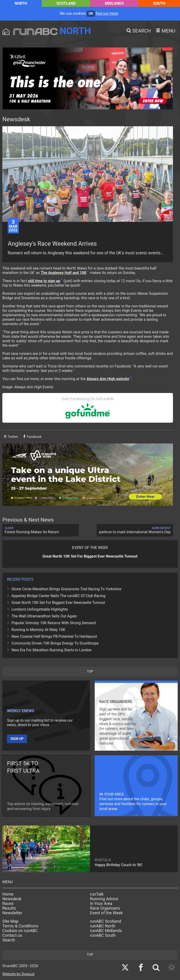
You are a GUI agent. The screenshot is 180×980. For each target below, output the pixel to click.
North (21, 3)
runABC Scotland (106, 921)
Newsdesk (12, 899)
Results (9, 908)
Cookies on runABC (20, 931)
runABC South (103, 935)
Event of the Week (106, 913)
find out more (107, 13)
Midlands (114, 3)
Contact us (12, 935)
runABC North (103, 926)
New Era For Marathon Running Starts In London (52, 650)
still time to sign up (44, 281)
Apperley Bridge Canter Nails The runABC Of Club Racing (58, 596)
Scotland (66, 3)
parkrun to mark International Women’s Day (135, 530)
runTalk (97, 894)
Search (9, 940)
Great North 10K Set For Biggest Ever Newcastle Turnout (58, 603)
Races (8, 904)
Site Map (10, 921)
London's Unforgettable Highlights (40, 609)
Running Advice (104, 899)
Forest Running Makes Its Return (41, 530)
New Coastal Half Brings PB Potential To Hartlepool (54, 636)
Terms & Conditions (20, 926)
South (159, 3)
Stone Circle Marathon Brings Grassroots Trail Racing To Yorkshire (66, 589)
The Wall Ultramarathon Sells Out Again (44, 616)
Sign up (17, 739)
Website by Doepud (18, 974)
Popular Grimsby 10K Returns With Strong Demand (54, 623)
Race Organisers (105, 908)
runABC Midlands (106, 931)
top (90, 672)
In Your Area (101, 904)
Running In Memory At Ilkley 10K (38, 630)
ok (91, 14)
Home (8, 894)
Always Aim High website (108, 379)
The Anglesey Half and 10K (64, 273)
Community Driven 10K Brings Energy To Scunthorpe (55, 643)
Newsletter (12, 913)
